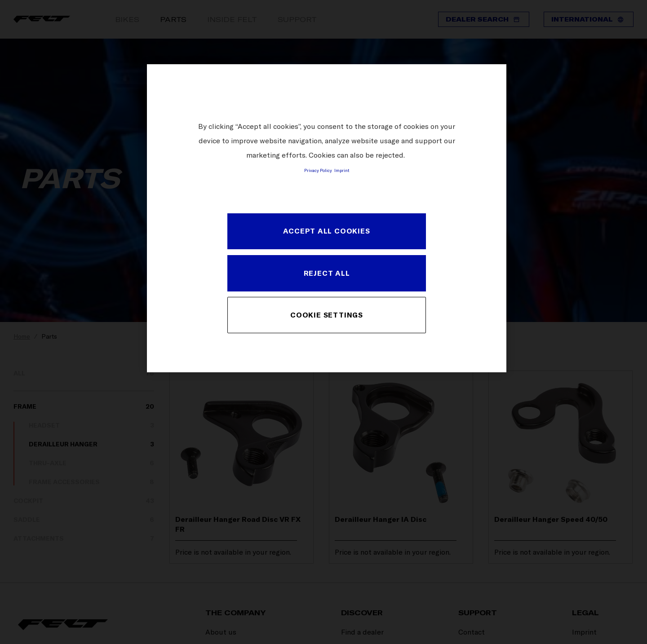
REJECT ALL (327, 273)
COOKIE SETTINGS (327, 315)
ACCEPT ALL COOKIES (326, 231)
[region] (327, 218)
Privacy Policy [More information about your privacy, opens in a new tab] (318, 170)
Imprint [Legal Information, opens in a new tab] (342, 170)
